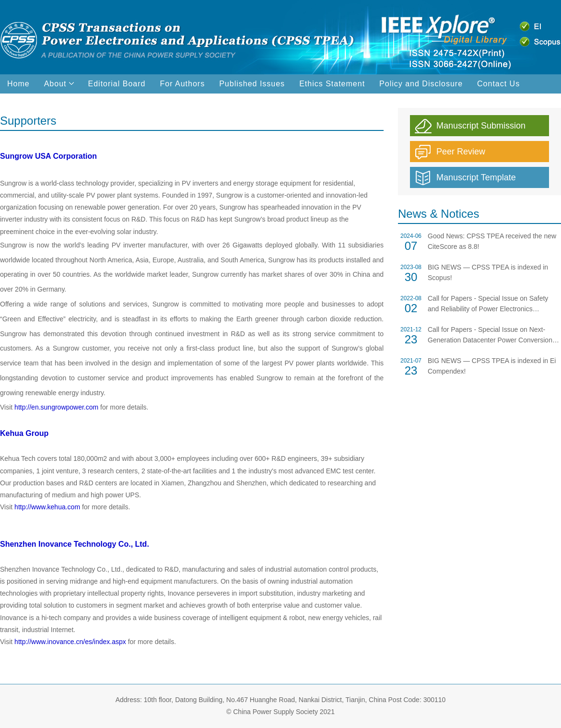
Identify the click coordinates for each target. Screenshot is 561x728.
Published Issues (252, 84)
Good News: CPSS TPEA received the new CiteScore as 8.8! (492, 241)
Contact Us (498, 84)
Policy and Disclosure (421, 84)
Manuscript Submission (481, 126)
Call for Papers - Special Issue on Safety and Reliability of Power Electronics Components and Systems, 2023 (488, 304)
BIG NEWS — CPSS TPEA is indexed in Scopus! (488, 272)
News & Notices (438, 214)
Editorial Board (117, 84)
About (59, 84)
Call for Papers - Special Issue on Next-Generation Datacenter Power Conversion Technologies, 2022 (490, 335)
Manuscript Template (476, 177)
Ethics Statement (332, 84)
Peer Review (461, 152)
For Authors (182, 84)
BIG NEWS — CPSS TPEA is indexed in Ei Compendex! (492, 366)
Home (18, 84)
